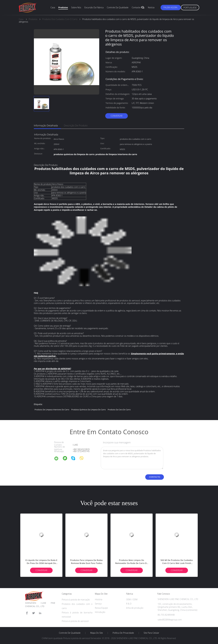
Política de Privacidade (123, 633)
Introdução (100, 612)
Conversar (117, 116)
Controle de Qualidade (70, 633)
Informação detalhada (46, 125)
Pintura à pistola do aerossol (75, 621)
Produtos (63, 7)
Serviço (98, 604)
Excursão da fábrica (94, 7)
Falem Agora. (171, 7)
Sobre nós (76, 7)
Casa (53, 7)
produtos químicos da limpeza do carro (88, 410)
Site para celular (151, 633)
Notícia (151, 7)
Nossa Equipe (101, 608)
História (99, 599)
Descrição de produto (76, 125)
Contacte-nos (138, 7)
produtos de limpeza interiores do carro (52, 410)
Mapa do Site (97, 633)
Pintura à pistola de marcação (76, 600)
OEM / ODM (132, 599)
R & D (129, 604)
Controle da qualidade (118, 7)
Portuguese (190, 8)
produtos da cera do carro (119, 410)
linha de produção (135, 608)
